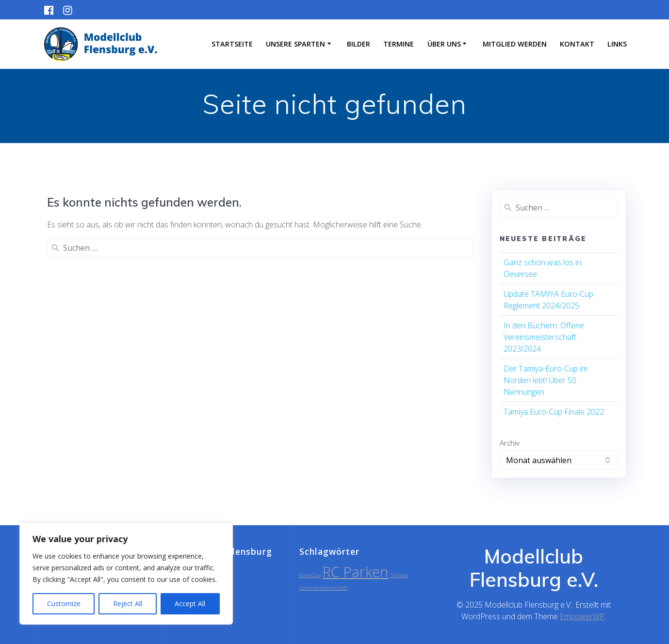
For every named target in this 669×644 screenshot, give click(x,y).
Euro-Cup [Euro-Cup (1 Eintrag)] (310, 575)
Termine (399, 44)
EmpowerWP (582, 616)
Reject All (128, 604)
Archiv (510, 443)
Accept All (190, 604)
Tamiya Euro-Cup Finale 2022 (554, 412)
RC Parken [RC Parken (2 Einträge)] (356, 572)
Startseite (232, 44)
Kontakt (577, 44)
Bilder (359, 44)
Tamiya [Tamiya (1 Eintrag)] (399, 575)
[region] (126, 574)
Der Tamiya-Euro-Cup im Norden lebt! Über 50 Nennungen (546, 380)
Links (617, 44)
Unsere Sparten (295, 44)
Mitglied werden (515, 44)
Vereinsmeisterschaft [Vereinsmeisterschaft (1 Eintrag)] (323, 588)
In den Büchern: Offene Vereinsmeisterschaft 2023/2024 (544, 337)
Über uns (444, 44)
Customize (64, 604)
